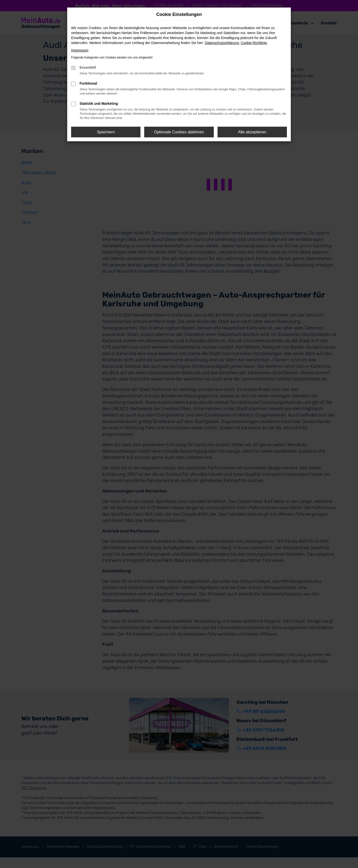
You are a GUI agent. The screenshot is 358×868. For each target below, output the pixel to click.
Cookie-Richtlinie (254, 43)
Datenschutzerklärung (222, 43)
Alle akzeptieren (252, 132)
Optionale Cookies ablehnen (179, 132)
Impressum (80, 50)
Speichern (106, 132)
